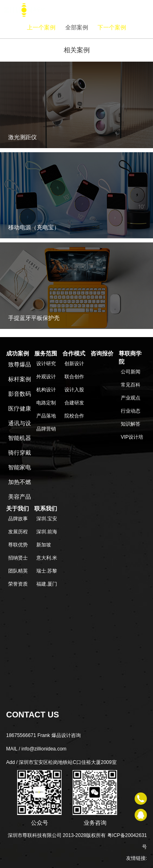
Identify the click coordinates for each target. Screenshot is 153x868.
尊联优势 (18, 545)
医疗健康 (20, 408)
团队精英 (18, 571)
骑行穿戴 (20, 453)
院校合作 (74, 416)
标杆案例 (20, 379)
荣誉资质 (18, 584)
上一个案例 (41, 27)
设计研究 (46, 364)
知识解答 (131, 424)
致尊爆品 (20, 364)
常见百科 (131, 385)
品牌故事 (18, 519)
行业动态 (131, 411)
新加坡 (44, 545)
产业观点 (131, 398)
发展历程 (18, 532)
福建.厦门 (47, 584)
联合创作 (74, 377)
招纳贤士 (18, 558)
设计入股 (74, 390)
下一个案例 (112, 27)
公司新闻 (131, 372)
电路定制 (46, 403)
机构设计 (46, 390)
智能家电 (20, 467)
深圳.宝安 (47, 519)
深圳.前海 (47, 532)
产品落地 (46, 416)
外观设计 (46, 377)
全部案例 (77, 27)
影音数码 (20, 394)
